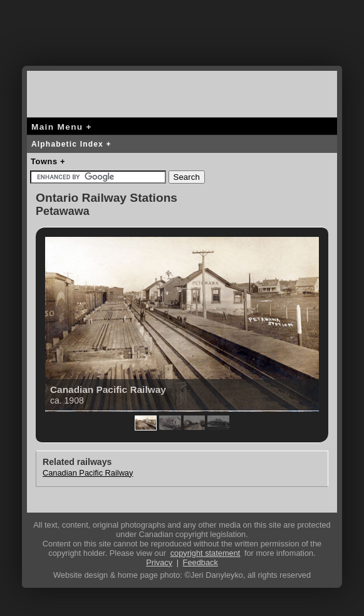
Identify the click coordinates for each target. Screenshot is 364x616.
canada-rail (77, 92)
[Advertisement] (182, 41)
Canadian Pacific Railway (88, 473)
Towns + (48, 161)
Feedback (200, 562)
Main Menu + (62, 127)
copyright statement (205, 553)
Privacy (159, 562)
